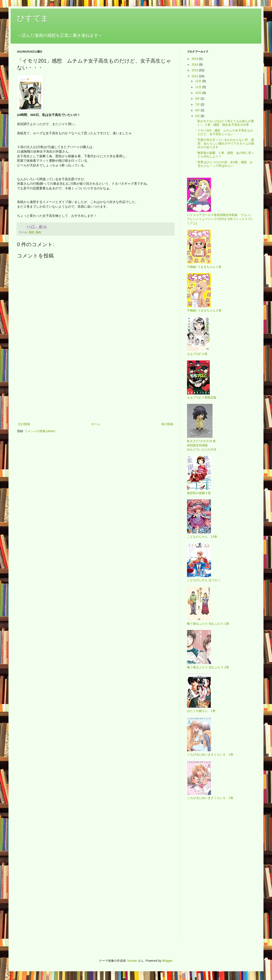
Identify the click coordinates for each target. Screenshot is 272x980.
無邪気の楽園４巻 (199, 493)
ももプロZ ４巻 (197, 354)
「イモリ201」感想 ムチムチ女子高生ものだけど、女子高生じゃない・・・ (224, 132)
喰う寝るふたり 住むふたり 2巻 (208, 667)
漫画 (38, 232)
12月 (199, 81)
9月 (198, 99)
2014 (195, 64)
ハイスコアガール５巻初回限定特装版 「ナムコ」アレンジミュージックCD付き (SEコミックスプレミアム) (220, 219)
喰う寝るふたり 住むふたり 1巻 (208, 624)
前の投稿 (167, 424)
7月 (198, 104)
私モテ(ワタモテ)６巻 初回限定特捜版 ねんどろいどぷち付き (202, 445)
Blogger (167, 961)
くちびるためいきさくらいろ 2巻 (210, 798)
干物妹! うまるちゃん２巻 (204, 310)
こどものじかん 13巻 (202, 537)
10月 (199, 93)
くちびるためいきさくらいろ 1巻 (210, 754)
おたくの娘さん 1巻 (201, 711)
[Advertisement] (96, 386)
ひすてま (33, 18)
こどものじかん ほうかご (204, 580)
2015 (195, 59)
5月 (198, 116)
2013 (195, 70)
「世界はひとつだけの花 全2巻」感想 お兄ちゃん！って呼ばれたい (224, 164)
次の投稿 (24, 424)
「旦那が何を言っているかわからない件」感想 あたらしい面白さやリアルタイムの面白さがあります (224, 143)
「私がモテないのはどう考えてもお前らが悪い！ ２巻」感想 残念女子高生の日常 (224, 123)
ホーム (96, 424)
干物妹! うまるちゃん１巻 (204, 267)
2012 (195, 76)
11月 (199, 87)
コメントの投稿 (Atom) (40, 431)
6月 (198, 110)
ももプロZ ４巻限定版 (202, 397)
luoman (132, 961)
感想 (31, 232)
